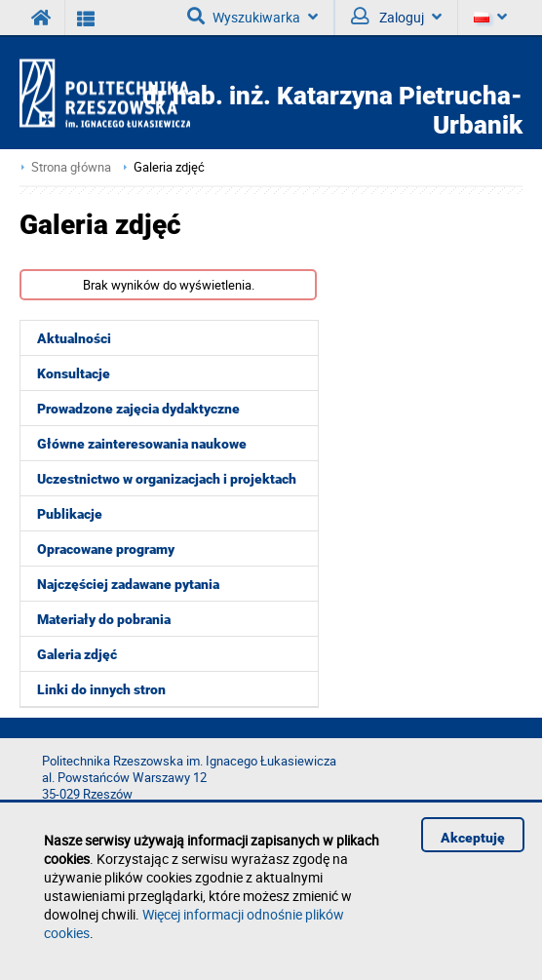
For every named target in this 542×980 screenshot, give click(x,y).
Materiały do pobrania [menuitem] (104, 619)
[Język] (490, 18)
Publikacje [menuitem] (70, 514)
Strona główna (71, 167)
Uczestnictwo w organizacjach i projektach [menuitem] (167, 479)
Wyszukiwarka (252, 17)
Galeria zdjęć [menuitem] (77, 654)
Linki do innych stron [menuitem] (101, 689)
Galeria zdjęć (169, 167)
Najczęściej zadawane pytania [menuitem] (128, 584)
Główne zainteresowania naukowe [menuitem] (142, 444)
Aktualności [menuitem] (74, 338)
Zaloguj (396, 17)
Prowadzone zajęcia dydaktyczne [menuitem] (138, 409)
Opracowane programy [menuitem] (106, 549)
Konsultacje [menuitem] (74, 373)
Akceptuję (473, 838)
